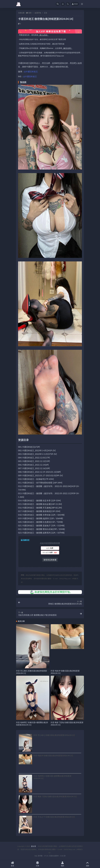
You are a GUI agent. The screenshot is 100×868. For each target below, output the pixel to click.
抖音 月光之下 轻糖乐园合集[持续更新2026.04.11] (54, 817)
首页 (30, 13)
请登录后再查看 (50, 560)
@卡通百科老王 (31, 72)
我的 (62, 864)
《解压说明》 (67, 48)
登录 (75, 4)
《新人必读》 (43, 35)
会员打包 (38, 13)
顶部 (87, 864)
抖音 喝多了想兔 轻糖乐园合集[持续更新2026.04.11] (55, 796)
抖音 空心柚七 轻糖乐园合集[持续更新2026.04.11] (54, 735)
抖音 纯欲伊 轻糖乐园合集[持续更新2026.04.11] (53, 755)
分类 (37, 864)
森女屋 (34, 846)
